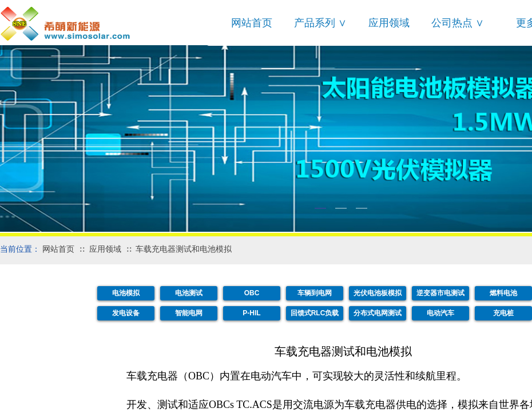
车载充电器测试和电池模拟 (184, 249)
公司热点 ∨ (458, 23)
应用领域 (389, 23)
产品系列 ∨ (320, 23)
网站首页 (252, 23)
